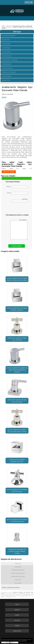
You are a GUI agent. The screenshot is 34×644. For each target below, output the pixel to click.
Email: (18, 193)
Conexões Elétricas (7, 52)
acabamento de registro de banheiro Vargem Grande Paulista (17, 551)
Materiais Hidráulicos (7, 68)
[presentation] (17, 209)
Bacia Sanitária (6, 40)
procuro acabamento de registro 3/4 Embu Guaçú (17, 491)
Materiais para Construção (9, 72)
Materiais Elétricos (7, 64)
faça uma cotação (9, 172)
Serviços (17, 32)
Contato (17, 626)
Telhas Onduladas (7, 76)
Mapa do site (17, 631)
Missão (17, 615)
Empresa (17, 610)
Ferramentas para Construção (10, 60)
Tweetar (4, 97)
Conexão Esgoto (6, 48)
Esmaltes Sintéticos (7, 56)
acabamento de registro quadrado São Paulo (17, 461)
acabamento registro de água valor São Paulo (17, 339)
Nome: (17, 187)
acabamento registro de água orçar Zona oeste (17, 401)
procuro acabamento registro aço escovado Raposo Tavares (17, 431)
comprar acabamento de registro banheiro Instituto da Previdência (17, 279)
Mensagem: (19, 229)
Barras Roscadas (6, 44)
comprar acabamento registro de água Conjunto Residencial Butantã (17, 370)
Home (17, 604)
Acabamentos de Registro (9, 36)
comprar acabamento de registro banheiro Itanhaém (17, 309)
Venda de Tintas (6, 80)
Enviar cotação (17, 246)
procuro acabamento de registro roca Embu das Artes (17, 520)
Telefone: (20, 200)
